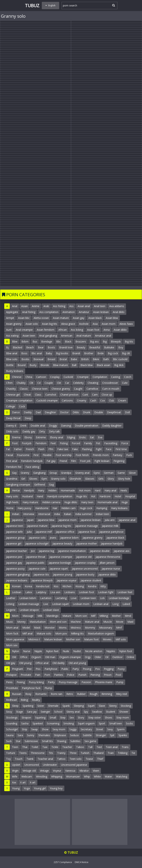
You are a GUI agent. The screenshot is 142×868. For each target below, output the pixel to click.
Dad (38, 412)
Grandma (12, 479)
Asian (24, 306)
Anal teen (100, 306)
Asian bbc (24, 318)
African (63, 330)
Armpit (10, 318)
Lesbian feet (125, 592)
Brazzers (81, 341)
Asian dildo (120, 330)
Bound (22, 365)
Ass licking (77, 330)
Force (125, 443)
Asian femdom (46, 330)
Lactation (46, 598)
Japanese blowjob (42, 580)
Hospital (130, 496)
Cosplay (55, 377)
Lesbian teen (88, 598)
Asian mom (109, 324)
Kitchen (67, 586)
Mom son (81, 616)
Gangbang (39, 473)
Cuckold (68, 377)
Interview (29, 514)
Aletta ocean (41, 318)
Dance (16, 412)
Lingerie (11, 610)
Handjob (29, 490)
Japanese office (65, 532)
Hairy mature (30, 502)
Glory (111, 479)
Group (53, 473)
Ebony (28, 437)
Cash (93, 400)
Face (109, 449)
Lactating (61, 598)
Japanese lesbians (17, 580)
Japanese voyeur (67, 580)
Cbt (59, 383)
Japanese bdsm (69, 538)
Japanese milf (44, 532)
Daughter (50, 412)
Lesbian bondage (119, 598)
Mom (15, 616)
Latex (29, 592)
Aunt (9, 330)
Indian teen (102, 514)
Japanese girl (14, 543)
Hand (40, 496)
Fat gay (51, 461)
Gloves (33, 479)
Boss (24, 353)
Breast (51, 359)
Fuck (129, 455)
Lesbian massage (29, 604)
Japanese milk (110, 526)
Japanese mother (87, 543)
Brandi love (66, 347)
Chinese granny (61, 389)
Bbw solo (12, 359)
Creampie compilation (19, 400)
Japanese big (46, 551)
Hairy (41, 490)
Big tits (129, 341)
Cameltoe (92, 389)
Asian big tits (50, 324)
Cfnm (9, 383)
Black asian (103, 365)
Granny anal (82, 473)
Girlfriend (40, 485)
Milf (93, 616)
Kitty (103, 586)
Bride (101, 353)
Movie (120, 622)
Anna (107, 330)
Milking (104, 616)
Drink (23, 426)
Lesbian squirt (60, 604)
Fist (98, 443)
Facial (10, 455)
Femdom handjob (32, 461)
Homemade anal (107, 502)
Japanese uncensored (85, 569)
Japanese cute (37, 569)
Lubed (126, 604)
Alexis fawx (126, 324)
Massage (28, 616)
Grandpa (66, 473)
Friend (63, 461)
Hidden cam (69, 508)
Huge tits (82, 496)
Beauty (81, 347)
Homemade (68, 490)
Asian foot (93, 330)
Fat (8, 449)
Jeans (53, 538)
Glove (132, 473)
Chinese (17, 377)
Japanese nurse (111, 569)
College (11, 406)
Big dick (119, 365)
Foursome (23, 455)
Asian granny (14, 324)
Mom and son (58, 622)
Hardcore (105, 496)
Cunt (85, 395)
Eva (100, 437)
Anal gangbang (48, 336)
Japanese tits (41, 574)
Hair (55, 508)
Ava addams (117, 306)
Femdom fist (14, 467)
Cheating (93, 383)
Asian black (95, 318)
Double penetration (87, 426)
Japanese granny (93, 538)
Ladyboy (41, 592)
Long (115, 604)
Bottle (10, 365)
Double (99, 412)
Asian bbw (112, 318)
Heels (124, 490)
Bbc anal (37, 353)
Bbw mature (60, 365)
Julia (29, 532)
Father (18, 449)
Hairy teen (87, 502)
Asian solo (32, 324)
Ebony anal (56, 437)
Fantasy (118, 455)
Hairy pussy (24, 508)
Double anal (38, 426)
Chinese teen (40, 389)
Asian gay (79, 318)
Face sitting (32, 467)
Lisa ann (55, 592)
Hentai (16, 490)
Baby (49, 353)
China (29, 377)
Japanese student (91, 580)
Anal (15, 306)
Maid (130, 622)
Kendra (92, 586)
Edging (71, 437)
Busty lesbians (15, 371)
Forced (76, 443)
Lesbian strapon (29, 610)
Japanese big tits (61, 526)
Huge (125, 502)
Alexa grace (68, 324)
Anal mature (84, 336)
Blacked (17, 347)
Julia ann (110, 520)
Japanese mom (67, 520)
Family (88, 443)
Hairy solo (12, 496)
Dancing (66, 426)
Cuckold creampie (47, 400)
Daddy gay (29, 431)
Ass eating (12, 336)
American (67, 336)
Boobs (25, 359)
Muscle (108, 622)
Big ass (94, 341)
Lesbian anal (101, 604)
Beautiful (95, 347)
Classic (24, 389)
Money (21, 622)
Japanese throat (36, 557)
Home (10, 508)
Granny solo (58, 479)
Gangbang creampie (18, 485)
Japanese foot (87, 532)
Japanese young (63, 574)
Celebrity (78, 383)
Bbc (59, 341)
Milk (40, 616)
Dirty (42, 431)
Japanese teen (15, 526)
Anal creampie (24, 330)
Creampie (83, 377)
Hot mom (85, 490)
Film (73, 461)
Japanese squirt (59, 569)
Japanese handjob (112, 543)
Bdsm (25, 341)
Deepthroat (114, 412)
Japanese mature (37, 526)
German (109, 473)
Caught (78, 389)
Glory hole (124, 479)
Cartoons (67, 400)
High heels (12, 502)
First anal (12, 461)
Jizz (33, 551)
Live (46, 604)
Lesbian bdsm (28, 598)
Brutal (63, 359)
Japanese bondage (60, 563)
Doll (127, 412)
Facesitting (111, 443)
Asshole (84, 324)
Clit (31, 383)
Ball (74, 365)
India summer (83, 514)
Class (38, 395)
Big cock (113, 353)
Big (105, 341)
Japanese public (35, 563)
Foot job (85, 461)
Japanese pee (14, 557)
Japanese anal (127, 520)
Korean (16, 586)
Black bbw (87, 365)
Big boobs (62, 353)
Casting (116, 377)
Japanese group (15, 538)
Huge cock (86, 508)
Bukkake (109, 347)
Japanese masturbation (72, 551)
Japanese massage (87, 526)
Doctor (64, 412)
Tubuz (32, 5)
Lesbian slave (51, 610)
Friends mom (101, 455)
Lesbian (17, 592)
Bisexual (38, 359)
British (85, 359)
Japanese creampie (61, 557)
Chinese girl (13, 395)
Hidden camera (51, 502)
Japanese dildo (107, 574)
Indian (16, 514)
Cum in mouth (111, 389)
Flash (41, 449)
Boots (51, 347)
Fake (75, 449)
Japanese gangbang (18, 574)
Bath (106, 359)
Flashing (87, 449)
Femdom (41, 443)
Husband (27, 496)
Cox (103, 400)
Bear (41, 347)
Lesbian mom (81, 604)
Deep (28, 418)
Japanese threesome (108, 557)
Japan (30, 520)
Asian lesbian (101, 312)
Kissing (80, 586)
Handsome (42, 508)
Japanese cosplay (85, 563)
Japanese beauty (62, 543)
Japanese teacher (16, 551)
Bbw (15, 341)
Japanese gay (14, 563)
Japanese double (100, 551)
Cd (39, 383)
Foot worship (64, 455)
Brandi (76, 353)
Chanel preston (69, 395)
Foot (15, 443)
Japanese (17, 520)
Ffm (51, 449)
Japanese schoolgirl (37, 543)
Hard (98, 490)
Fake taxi (63, 449)
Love (74, 598)
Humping (102, 508)
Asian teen (29, 336)
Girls (101, 479)
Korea (28, 586)
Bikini (96, 359)
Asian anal (84, 306)
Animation (69, 312)
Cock (22, 406)
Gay (14, 473)
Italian (68, 514)
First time (121, 449)
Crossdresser (110, 383)
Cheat (27, 395)
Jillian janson (107, 563)
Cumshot (51, 395)
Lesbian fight (106, 592)
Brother (89, 353)
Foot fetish (82, 455)
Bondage (47, 341)
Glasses (90, 479)
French (30, 449)
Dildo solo (12, 431)
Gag (51, 485)
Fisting (64, 443)
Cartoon (41, 377)
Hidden (52, 490)
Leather (11, 598)
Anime (36, 306)
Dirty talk (54, 431)
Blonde (45, 365)
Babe (74, 359)
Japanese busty (85, 574)
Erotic (83, 437)
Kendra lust (43, 586)
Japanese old (84, 557)
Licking (10, 604)
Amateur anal (103, 336)
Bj (7, 347)
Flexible (47, 455)
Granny (25, 473)
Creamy (82, 400)
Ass (71, 306)
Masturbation (38, 622)
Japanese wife (14, 532)
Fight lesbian (102, 461)
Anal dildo (119, 312)
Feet (53, 443)
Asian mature (61, 318)
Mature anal (92, 622)
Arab (46, 306)
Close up (107, 395)
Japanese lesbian (91, 520)
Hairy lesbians (119, 508)
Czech (128, 377)
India (57, 514)
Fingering (119, 461)
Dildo (76, 412)
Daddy (28, 412)
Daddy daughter (112, 426)
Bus (35, 341)
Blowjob (116, 341)
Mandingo (52, 616)
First (36, 455)
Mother (116, 616)
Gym (44, 479)
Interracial (44, 514)
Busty (33, 365)
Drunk (87, 412)
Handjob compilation (60, 496)
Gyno (97, 473)
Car (67, 383)
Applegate (12, 312)
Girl (23, 479)
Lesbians (70, 592)
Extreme (41, 437)
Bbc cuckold (120, 359)
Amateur (84, 312)
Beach (30, 347)
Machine (76, 622)
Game (121, 473)
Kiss (56, 586)
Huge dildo (71, 502)
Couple (49, 383)
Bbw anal (12, 353)
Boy (121, 347)
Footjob (27, 443)
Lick (102, 598)
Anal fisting (29, 312)
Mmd (128, 616)
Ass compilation (49, 312)
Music (10, 622)
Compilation (100, 377)
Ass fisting (59, 306)
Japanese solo (37, 538)
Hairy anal (110, 490)
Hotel (118, 496)
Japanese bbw (46, 520)
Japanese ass (122, 551)
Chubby (21, 383)
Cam (95, 395)
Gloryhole (75, 479)
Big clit (126, 353)
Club (111, 400)
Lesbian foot (87, 592)
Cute (125, 383)
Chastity (11, 389)
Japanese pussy (15, 569)
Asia (95, 324)
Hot (93, 496)
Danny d (11, 426)
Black (68, 341)
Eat (92, 437)
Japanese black (115, 538)
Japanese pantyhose (111, 532)
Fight (99, 449)
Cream (122, 400)
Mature (67, 616)
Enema (16, 437)
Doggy (53, 426)
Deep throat (13, 418)
